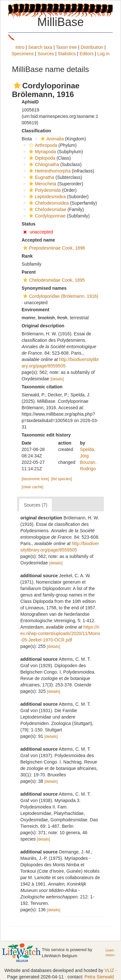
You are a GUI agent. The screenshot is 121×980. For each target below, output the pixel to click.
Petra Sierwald (99, 977)
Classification (36, 131)
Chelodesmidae (47, 209)
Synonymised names (44, 288)
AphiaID (30, 102)
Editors (86, 54)
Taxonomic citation (42, 387)
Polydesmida (44, 190)
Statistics (67, 54)
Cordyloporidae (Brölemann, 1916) (60, 296)
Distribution (92, 47)
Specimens (22, 54)
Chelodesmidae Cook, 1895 (53, 280)
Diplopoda (41, 158)
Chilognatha (43, 164)
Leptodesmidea (47, 197)
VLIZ (109, 970)
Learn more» (110, 953)
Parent (29, 272)
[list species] (61, 479)
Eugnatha (41, 177)
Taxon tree (66, 47)
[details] (57, 379)
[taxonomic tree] (35, 479)
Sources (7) (35, 505)
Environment (35, 310)
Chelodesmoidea (48, 203)
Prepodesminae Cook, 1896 (53, 248)
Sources (46, 54)
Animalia (51, 139)
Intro (20, 47)
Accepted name (38, 240)
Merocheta (42, 184)
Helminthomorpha (49, 171)
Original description (43, 326)
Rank (27, 256)
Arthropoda (42, 145)
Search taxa (40, 47)
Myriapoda (42, 152)
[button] (17, 85)
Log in (103, 54)
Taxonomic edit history (46, 435)
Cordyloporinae (46, 216)
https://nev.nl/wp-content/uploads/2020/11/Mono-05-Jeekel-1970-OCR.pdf (60, 633)
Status (29, 224)
